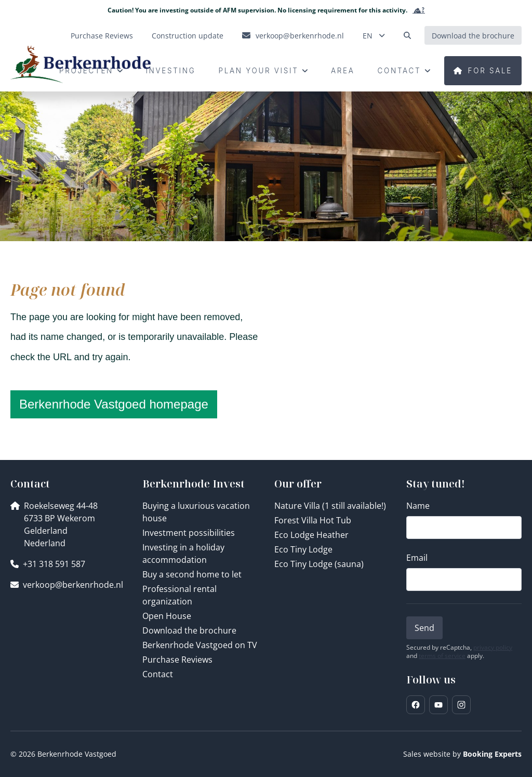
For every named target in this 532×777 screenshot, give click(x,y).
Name (418, 506)
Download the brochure (189, 630)
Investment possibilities (189, 533)
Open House (167, 616)
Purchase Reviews (177, 660)
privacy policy (493, 648)
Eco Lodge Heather (311, 535)
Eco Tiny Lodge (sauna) (319, 564)
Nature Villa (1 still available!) (330, 506)
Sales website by (462, 754)
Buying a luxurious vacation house (196, 512)
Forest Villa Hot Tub (313, 520)
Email (417, 558)
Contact (158, 674)
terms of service (442, 656)
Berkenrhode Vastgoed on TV (200, 645)
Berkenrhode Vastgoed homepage (114, 404)
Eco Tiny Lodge (303, 549)
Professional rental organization (179, 595)
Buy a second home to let (192, 574)
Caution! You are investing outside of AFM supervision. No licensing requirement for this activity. (266, 10)
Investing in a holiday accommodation (183, 554)
